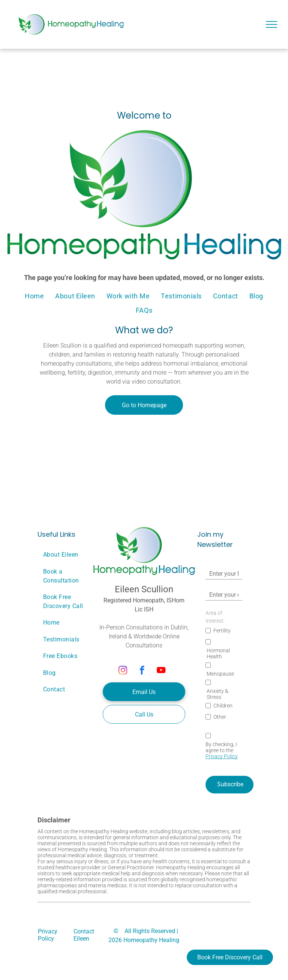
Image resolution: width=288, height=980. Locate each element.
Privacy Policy (221, 756)
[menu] (271, 24)
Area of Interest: (215, 617)
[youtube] (161, 671)
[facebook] (142, 671)
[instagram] (123, 671)
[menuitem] (34, 296)
